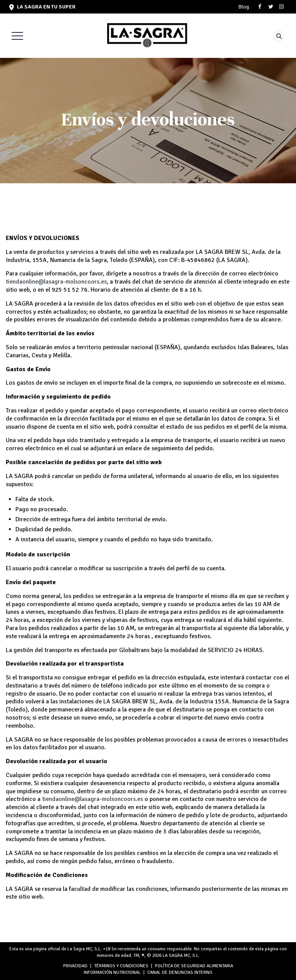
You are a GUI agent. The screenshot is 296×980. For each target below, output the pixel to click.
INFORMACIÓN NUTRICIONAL (112, 972)
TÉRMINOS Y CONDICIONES (121, 966)
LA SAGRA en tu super (42, 7)
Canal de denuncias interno (180, 972)
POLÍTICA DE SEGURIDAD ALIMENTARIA (194, 966)
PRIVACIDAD (75, 966)
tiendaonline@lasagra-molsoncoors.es (56, 282)
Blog (244, 7)
